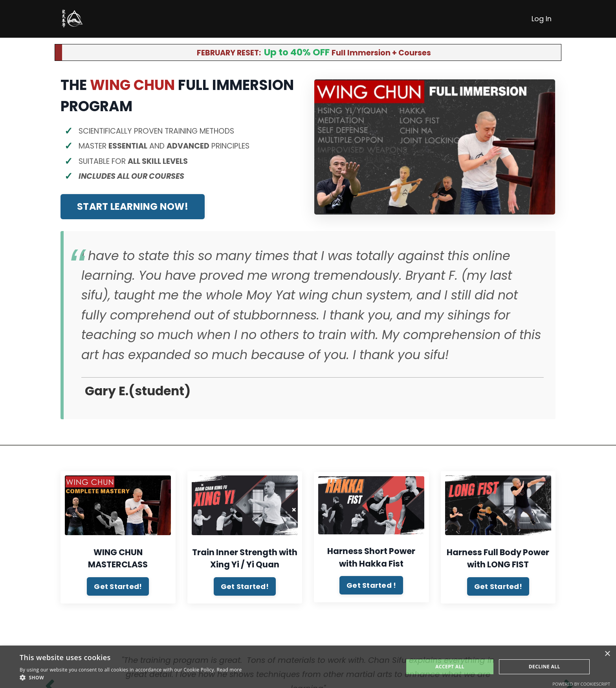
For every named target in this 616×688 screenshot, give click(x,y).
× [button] (607, 654)
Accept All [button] (450, 667)
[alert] (308, 667)
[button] (131, 678)
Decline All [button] (544, 667)
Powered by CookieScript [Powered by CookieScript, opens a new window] (581, 684)
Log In (542, 19)
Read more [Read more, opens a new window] (229, 670)
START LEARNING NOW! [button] (133, 210)
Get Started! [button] (118, 590)
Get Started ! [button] (371, 589)
